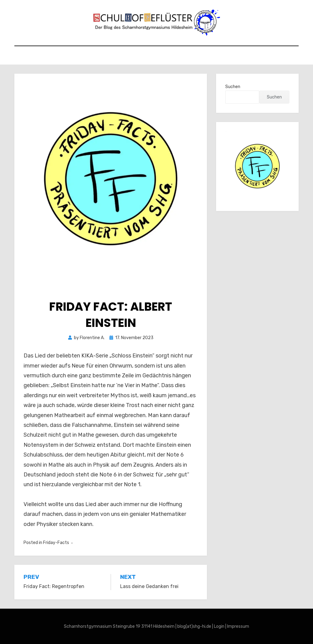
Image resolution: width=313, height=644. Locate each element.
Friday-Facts (56, 543)
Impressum (238, 626)
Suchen (233, 87)
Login (219, 626)
